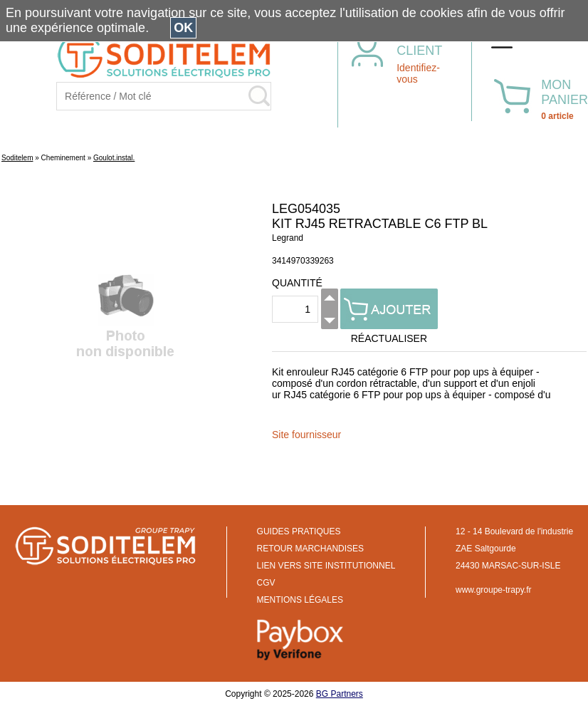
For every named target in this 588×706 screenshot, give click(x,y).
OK (183, 28)
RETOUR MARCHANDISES (310, 549)
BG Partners (340, 694)
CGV (266, 583)
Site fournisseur (306, 435)
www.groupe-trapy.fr (493, 590)
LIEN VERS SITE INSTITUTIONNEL (326, 566)
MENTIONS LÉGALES (300, 600)
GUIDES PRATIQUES (299, 531)
